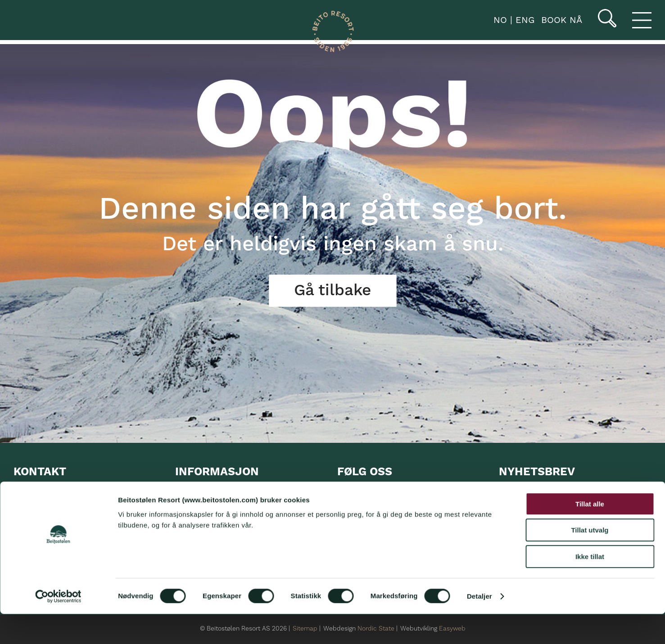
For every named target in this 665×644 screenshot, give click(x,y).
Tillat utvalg (590, 561)
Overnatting (196, 492)
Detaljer (480, 626)
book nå (562, 20)
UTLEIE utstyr (200, 510)
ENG (523, 20)
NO (499, 20)
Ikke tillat (590, 587)
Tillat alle (590, 534)
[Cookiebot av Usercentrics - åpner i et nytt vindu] (58, 626)
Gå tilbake (332, 291)
